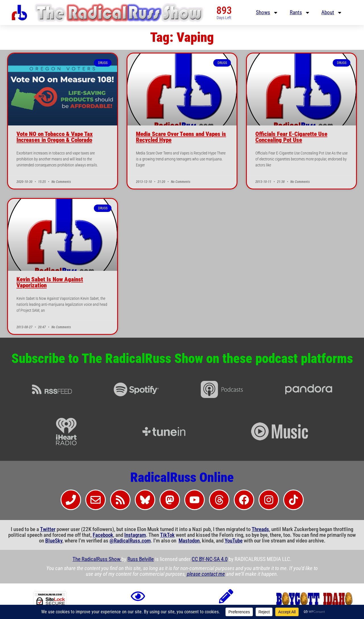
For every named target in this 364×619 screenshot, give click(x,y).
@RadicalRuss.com (130, 541)
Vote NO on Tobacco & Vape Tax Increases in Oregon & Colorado (55, 137)
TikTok (167, 535)
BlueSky (54, 541)
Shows (267, 13)
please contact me (206, 574)
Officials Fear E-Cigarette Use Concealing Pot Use (291, 137)
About (332, 13)
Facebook (103, 535)
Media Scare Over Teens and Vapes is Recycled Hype (181, 137)
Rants (300, 13)
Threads (260, 529)
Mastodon (189, 541)
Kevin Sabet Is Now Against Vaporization (50, 282)
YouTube (234, 541)
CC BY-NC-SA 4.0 (210, 559)
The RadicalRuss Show (97, 559)
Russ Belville (141, 559)
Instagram (135, 535)
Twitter (48, 529)
